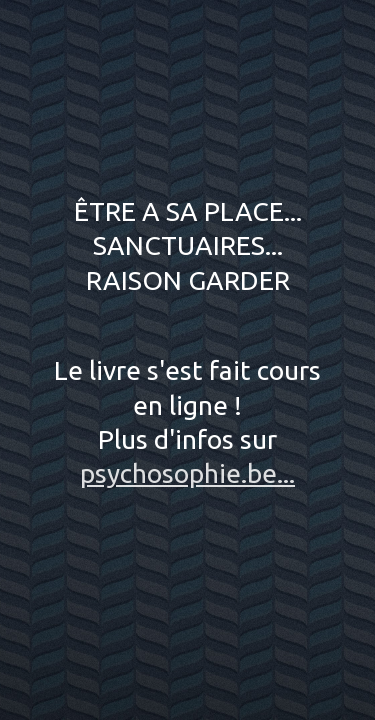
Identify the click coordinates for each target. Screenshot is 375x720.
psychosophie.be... (187, 473)
